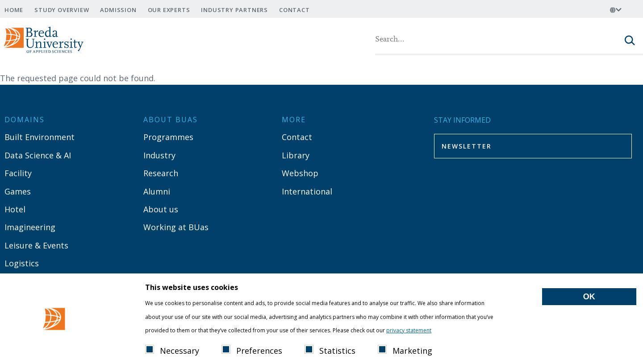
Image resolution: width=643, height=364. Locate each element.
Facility (18, 173)
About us (161, 209)
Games (18, 191)
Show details (458, 340)
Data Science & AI (38, 155)
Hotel (15, 209)
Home (14, 10)
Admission (118, 10)
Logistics (22, 263)
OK (589, 307)
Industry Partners (234, 10)
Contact (294, 10)
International (307, 191)
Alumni (157, 191)
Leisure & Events (36, 245)
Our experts (169, 10)
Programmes (168, 137)
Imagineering (30, 227)
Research (161, 173)
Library (296, 155)
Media (16, 281)
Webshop (300, 173)
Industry (159, 155)
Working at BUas (176, 227)
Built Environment (40, 137)
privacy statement (409, 341)
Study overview (62, 10)
